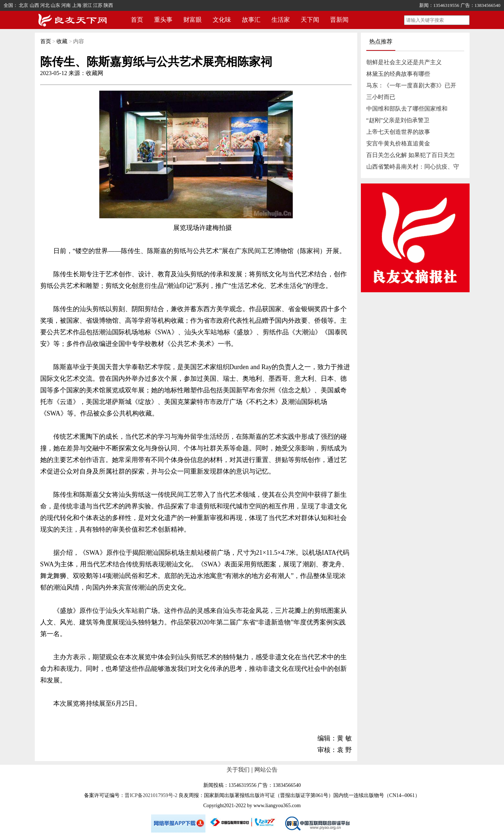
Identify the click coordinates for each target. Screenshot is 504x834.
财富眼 (193, 20)
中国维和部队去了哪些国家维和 (407, 109)
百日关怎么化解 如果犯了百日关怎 (411, 155)
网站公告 (266, 770)
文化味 (222, 20)
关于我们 (238, 770)
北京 (24, 5)
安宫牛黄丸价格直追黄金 (398, 143)
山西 (34, 5)
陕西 (108, 5)
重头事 (163, 20)
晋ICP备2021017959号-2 (151, 795)
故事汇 (251, 20)
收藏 (62, 41)
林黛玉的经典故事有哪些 (398, 74)
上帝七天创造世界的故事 (398, 132)
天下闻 (310, 20)
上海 (77, 5)
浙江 (87, 5)
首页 (137, 20)
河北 (45, 5)
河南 (66, 5)
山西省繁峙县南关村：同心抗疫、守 (413, 167)
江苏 (98, 5)
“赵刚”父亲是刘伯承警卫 (398, 120)
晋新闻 (339, 20)
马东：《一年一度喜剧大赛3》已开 (411, 85)
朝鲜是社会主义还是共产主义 (404, 62)
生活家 (281, 20)
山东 (55, 5)
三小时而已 (381, 97)
